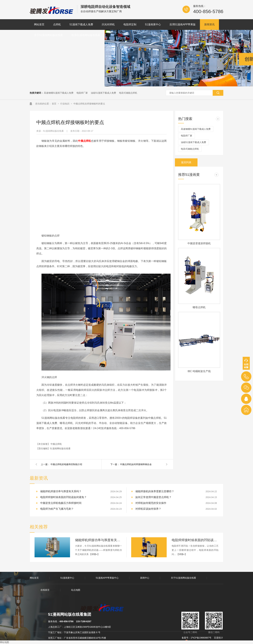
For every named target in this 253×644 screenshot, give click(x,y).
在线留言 (45, 590)
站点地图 (76, 590)
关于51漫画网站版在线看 (48, 35)
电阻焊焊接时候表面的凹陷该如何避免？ (63, 497)
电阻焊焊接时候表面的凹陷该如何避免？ (195, 540)
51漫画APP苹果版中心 (107, 578)
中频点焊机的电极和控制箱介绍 (66, 464)
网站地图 (5, 642)
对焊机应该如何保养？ (148, 509)
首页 (54, 104)
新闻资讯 (209, 24)
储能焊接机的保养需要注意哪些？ (155, 491)
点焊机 (57, 24)
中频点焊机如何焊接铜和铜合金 (136, 464)
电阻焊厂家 (82, 93)
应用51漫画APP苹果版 (183, 24)
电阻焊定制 (130, 24)
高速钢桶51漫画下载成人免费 (59, 93)
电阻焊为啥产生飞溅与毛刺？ (57, 509)
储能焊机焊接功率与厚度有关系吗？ (98, 540)
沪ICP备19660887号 (201, 638)
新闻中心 (145, 578)
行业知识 (65, 104)
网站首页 (39, 24)
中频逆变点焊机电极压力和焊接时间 (61, 503)
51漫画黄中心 (153, 24)
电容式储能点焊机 (128, 93)
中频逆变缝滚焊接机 (199, 243)
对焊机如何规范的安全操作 (151, 503)
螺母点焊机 (199, 307)
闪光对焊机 (108, 24)
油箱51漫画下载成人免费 (103, 93)
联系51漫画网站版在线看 (86, 35)
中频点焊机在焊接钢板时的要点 (89, 104)
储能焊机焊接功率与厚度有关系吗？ (61, 491)
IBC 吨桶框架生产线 (199, 371)
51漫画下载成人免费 (81, 24)
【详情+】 (94, 554)
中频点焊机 (56, 444)
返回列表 (186, 162)
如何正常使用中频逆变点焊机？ (153, 497)
